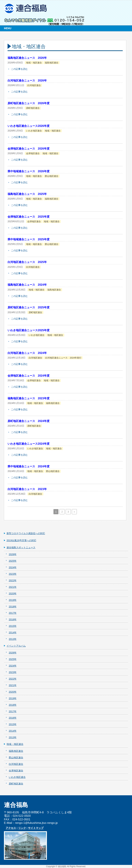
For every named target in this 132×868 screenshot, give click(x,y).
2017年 (13, 613)
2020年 (13, 594)
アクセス (11, 828)
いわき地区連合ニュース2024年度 (29, 444)
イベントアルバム (16, 646)
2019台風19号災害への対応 (21, 540)
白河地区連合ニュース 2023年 (27, 489)
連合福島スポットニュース (21, 547)
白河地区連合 (34, 85)
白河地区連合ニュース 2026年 (27, 81)
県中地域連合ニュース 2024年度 (29, 466)
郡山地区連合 (52, 176)
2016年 (13, 619)
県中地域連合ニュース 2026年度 (29, 171)
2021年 (13, 587)
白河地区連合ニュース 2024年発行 (63, 358)
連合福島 (62, 866)
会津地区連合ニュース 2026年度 (29, 149)
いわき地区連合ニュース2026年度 (29, 126)
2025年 (13, 561)
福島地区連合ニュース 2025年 (27, 194)
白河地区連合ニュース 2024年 (27, 353)
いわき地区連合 (34, 131)
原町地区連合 (33, 108)
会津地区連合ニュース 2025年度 (29, 217)
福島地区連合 (52, 63)
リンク (22, 828)
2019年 (13, 600)
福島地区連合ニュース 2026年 (27, 58)
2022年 (13, 580)
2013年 (13, 639)
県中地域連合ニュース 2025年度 (29, 239)
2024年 (13, 567)
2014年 (13, 633)
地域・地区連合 (34, 63)
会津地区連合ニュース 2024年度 (29, 376)
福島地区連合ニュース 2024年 (27, 285)
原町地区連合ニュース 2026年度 (29, 103)
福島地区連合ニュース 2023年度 (29, 398)
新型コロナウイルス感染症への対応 (26, 533)
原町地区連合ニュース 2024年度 (29, 421)
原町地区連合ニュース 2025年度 (29, 307)
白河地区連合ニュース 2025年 (27, 262)
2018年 (13, 607)
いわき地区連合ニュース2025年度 (29, 330)
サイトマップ (36, 828)
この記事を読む (19, 69)
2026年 (13, 554)
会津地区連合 (33, 153)
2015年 (13, 626)
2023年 (13, 574)
